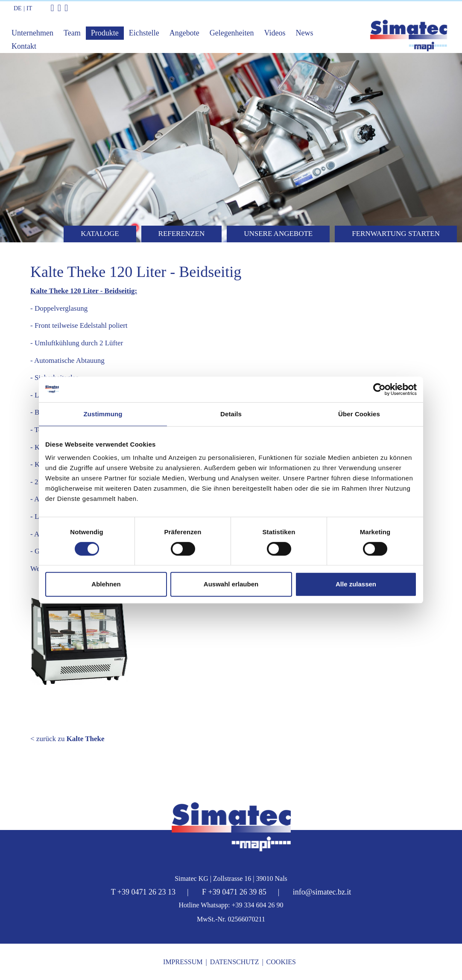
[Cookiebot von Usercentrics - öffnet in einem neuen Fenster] (379, 389)
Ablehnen (106, 584)
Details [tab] (231, 414)
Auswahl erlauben (231, 584)
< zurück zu (67, 739)
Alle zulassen (356, 584)
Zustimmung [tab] (103, 414)
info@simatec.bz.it (322, 892)
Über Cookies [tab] (359, 414)
